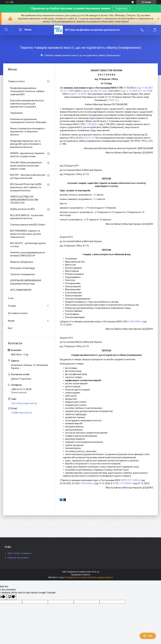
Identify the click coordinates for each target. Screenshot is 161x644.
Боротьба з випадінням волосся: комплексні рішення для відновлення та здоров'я (27, 104)
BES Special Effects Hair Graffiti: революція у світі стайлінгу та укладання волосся (26, 187)
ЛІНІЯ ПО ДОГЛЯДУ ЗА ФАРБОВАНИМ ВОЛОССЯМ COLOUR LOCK (24, 200)
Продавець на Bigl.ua (81, 575)
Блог (10, 328)
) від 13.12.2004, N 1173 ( (134, 91)
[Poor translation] (11, 597)
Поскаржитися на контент (76, 577)
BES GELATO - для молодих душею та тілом (28, 245)
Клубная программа (18, 558)
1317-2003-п (134, 480)
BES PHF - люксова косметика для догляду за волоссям (28, 176)
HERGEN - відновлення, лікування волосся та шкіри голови (27, 155)
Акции (11, 321)
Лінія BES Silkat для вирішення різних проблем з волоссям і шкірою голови (26, 166)
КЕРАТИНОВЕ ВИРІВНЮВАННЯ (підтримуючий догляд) (26, 282)
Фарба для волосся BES (23, 209)
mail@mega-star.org (22, 413)
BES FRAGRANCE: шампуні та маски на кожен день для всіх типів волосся (26, 234)
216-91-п (89, 138)
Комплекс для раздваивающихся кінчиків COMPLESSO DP (28, 254)
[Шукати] (6, 30)
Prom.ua (96, 572)
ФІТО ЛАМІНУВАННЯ (21, 290)
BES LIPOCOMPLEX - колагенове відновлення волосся (27, 217)
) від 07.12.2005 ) (78, 94)
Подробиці (121, 8)
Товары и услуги (16, 81)
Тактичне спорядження (22, 274)
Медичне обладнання (22, 262)
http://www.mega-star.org (24, 403)
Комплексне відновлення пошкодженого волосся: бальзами (28, 121)
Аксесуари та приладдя (23, 268)
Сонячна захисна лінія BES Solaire (28, 225)
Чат (148, 636)
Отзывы (12, 306)
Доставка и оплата (18, 313)
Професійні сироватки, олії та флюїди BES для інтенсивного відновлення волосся (26, 144)
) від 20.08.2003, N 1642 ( (95, 91)
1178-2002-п (92, 124)
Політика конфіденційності (101, 577)
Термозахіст (17, 113)
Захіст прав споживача (19, 553)
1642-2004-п (135, 322)
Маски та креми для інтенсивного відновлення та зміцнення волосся (28, 132)
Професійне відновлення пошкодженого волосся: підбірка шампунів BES (27, 91)
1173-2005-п (126, 483)
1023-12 (113, 100)
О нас (11, 298)
